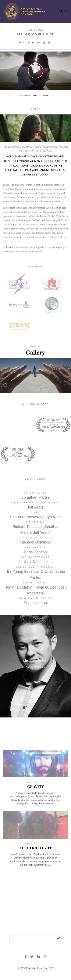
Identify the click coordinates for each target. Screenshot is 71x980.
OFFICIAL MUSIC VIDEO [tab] (35, 95)
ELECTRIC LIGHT (36, 848)
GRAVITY (35, 786)
